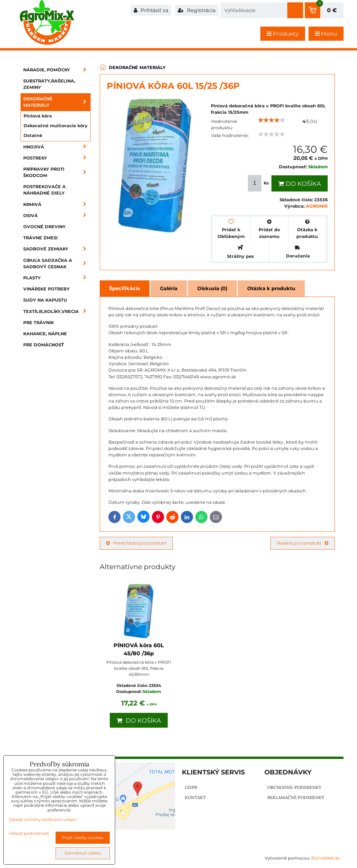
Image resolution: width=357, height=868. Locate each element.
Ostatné (33, 135)
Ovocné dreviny (44, 227)
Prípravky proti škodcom (57, 172)
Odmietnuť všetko (83, 853)
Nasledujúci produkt (303, 543)
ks (259, 183)
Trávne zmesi (40, 238)
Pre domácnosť (44, 345)
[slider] (271, 120)
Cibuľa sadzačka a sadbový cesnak (57, 264)
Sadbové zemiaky (57, 249)
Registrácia (197, 10)
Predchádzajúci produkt (136, 543)
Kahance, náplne (45, 334)
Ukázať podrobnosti (29, 833)
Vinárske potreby (46, 289)
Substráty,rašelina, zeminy (49, 84)
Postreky (57, 158)
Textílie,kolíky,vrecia (57, 311)
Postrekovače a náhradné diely (44, 190)
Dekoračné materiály (57, 102)
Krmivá (57, 204)
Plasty (57, 278)
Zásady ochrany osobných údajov (43, 819)
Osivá (57, 216)
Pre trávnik (39, 323)
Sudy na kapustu (45, 300)
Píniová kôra (38, 116)
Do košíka (300, 184)
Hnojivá (57, 147)
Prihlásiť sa (151, 10)
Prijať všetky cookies (83, 838)
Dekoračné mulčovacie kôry (56, 126)
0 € (332, 10)
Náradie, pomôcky (57, 70)
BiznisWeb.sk (326, 858)
